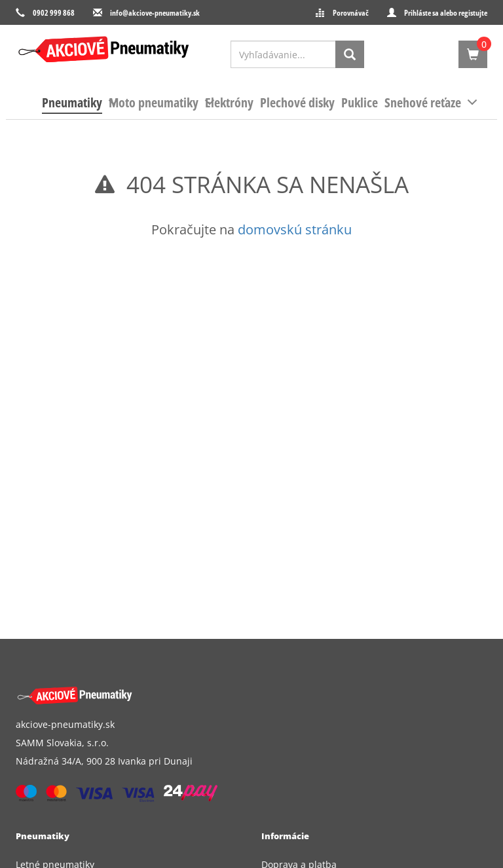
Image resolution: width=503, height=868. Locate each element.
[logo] (103, 49)
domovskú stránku (295, 229)
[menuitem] (72, 103)
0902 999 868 (54, 13)
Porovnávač (351, 13)
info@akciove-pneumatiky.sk (155, 13)
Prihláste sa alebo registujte (446, 13)
